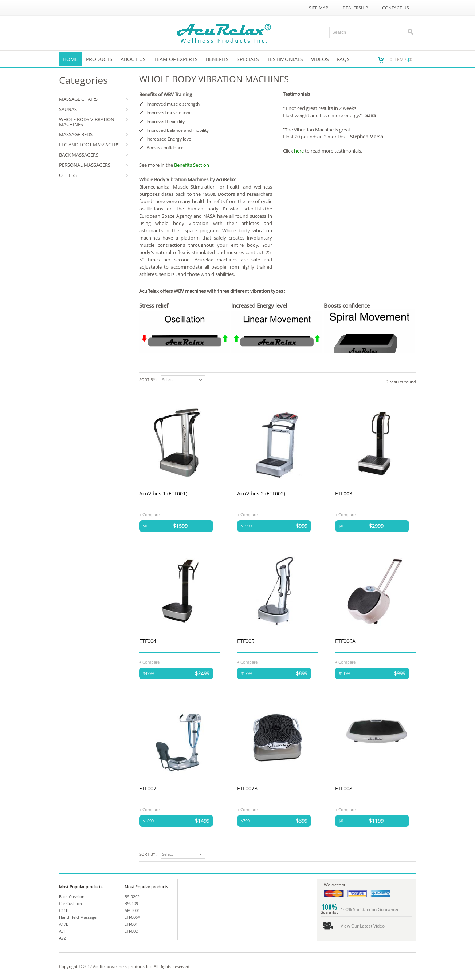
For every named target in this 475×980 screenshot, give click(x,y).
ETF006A (345, 641)
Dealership (355, 8)
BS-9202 (132, 896)
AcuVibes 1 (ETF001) (163, 493)
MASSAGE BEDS (76, 134)
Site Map (319, 8)
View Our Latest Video (363, 926)
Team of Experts (176, 59)
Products (99, 59)
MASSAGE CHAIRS (78, 99)
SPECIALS (248, 59)
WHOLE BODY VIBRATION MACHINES (87, 122)
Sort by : (148, 380)
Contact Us (396, 8)
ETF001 (131, 924)
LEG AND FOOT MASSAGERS (89, 145)
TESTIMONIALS (285, 59)
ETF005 (246, 641)
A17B (64, 924)
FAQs (343, 59)
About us (133, 59)
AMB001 (132, 910)
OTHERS (68, 175)
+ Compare (149, 514)
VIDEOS (320, 59)
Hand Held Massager (78, 917)
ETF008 (344, 788)
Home (70, 59)
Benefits (217, 59)
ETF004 (148, 641)
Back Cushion (72, 896)
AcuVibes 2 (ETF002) (261, 493)
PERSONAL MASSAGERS (85, 165)
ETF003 (344, 493)
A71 (62, 931)
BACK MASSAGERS (79, 155)
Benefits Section (192, 165)
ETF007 (148, 788)
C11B (64, 910)
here (299, 151)
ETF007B (247, 788)
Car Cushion (70, 903)
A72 (62, 938)
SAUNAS (68, 109)
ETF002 (131, 931)
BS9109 (131, 903)
